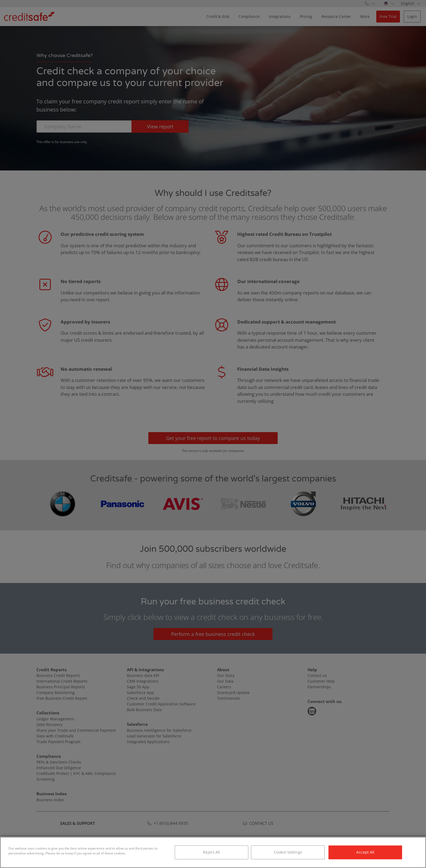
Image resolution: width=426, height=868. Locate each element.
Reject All (212, 852)
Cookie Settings (288, 852)
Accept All (365, 852)
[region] (213, 852)
